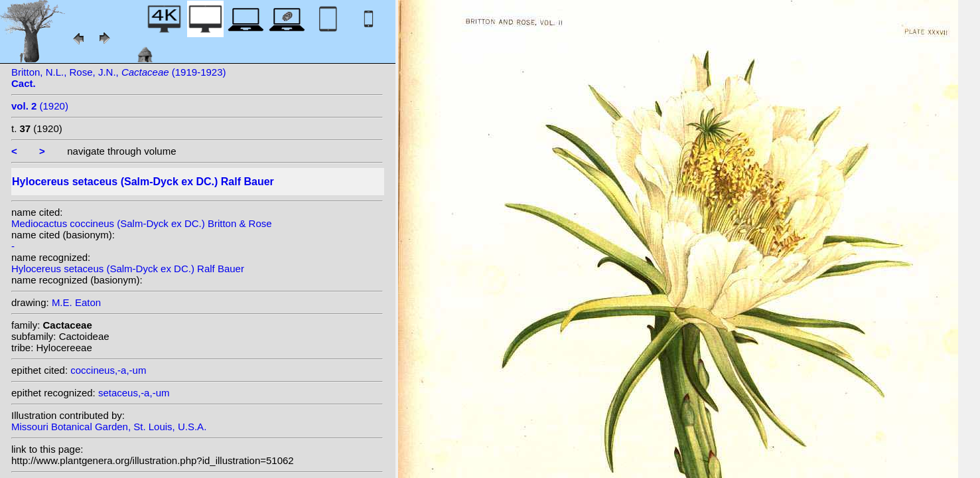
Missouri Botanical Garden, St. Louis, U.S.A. (109, 427)
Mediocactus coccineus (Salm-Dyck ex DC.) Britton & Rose (142, 223)
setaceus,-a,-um (134, 393)
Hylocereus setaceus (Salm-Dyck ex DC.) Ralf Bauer (128, 269)
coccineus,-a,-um (108, 370)
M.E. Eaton (76, 302)
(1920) (40, 106)
